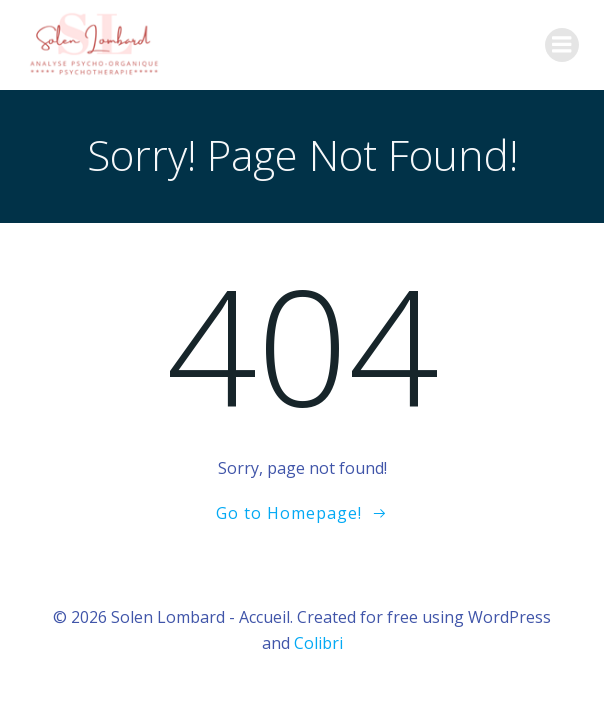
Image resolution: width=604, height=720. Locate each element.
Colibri (318, 643)
